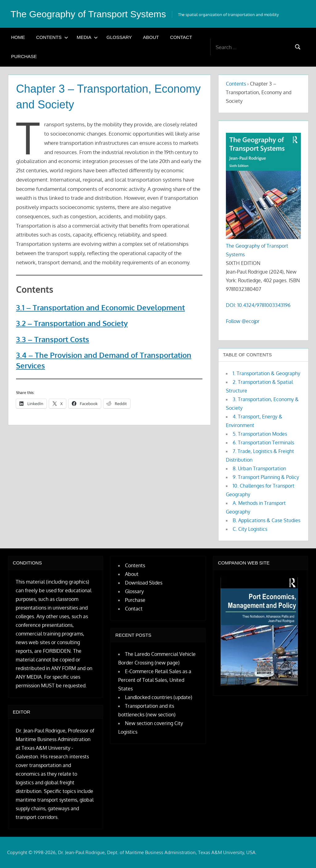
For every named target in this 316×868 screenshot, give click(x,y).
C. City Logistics (250, 529)
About (151, 37)
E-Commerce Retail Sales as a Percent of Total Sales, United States (155, 680)
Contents (52, 37)
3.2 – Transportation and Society (72, 323)
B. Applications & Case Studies (266, 520)
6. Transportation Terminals (263, 442)
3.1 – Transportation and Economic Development (100, 307)
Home (18, 37)
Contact (181, 37)
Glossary (119, 37)
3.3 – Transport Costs (53, 339)
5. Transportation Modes (260, 434)
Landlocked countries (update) (159, 697)
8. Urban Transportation (259, 468)
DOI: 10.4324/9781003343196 (258, 305)
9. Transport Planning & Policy (266, 477)
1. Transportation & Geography (266, 373)
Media (87, 37)
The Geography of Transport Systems (93, 14)
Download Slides (144, 583)
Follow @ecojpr (243, 321)
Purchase (24, 56)
